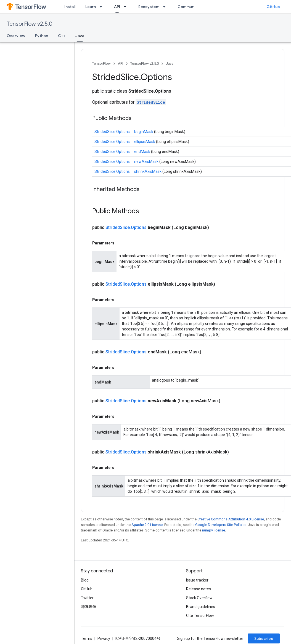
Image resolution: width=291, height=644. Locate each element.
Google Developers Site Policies (221, 525)
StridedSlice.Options (112, 132)
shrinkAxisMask (148, 171)
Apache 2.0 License (147, 525)
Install (70, 7)
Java (170, 63)
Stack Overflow (199, 598)
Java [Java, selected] (80, 36)
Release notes (199, 589)
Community (188, 7)
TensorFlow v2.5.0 (30, 24)
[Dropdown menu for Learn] (102, 7)
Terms (87, 638)
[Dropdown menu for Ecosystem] (166, 7)
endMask (143, 152)
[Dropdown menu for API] (127, 7)
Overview (16, 36)
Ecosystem (149, 7)
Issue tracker (197, 580)
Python (42, 36)
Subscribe (264, 638)
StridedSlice (151, 102)
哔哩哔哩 (89, 607)
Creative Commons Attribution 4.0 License (231, 519)
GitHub (273, 7)
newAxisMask (147, 161)
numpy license (214, 530)
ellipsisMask (145, 142)
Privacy (104, 638)
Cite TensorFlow (200, 616)
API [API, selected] (117, 7)
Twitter (87, 598)
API (121, 63)
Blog (85, 580)
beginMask (144, 132)
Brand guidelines (201, 607)
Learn (91, 7)
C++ (62, 36)
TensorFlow (101, 63)
